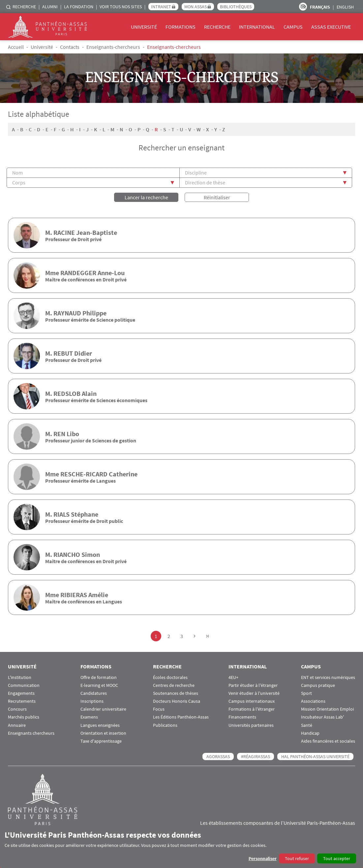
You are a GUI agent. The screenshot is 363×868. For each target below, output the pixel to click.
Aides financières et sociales (328, 741)
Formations (181, 27)
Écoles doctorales (170, 677)
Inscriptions (92, 701)
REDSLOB (67, 393)
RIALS (61, 514)
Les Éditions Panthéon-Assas (181, 717)
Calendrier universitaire (103, 709)
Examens (89, 717)
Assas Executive (331, 27)
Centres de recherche (174, 685)
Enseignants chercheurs (31, 733)
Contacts (70, 47)
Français (320, 7)
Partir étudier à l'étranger (253, 685)
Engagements (21, 693)
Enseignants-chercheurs (113, 47)
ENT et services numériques (328, 677)
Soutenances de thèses (176, 693)
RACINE (64, 232)
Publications (165, 725)
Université (144, 27)
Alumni (50, 7)
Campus (293, 27)
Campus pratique (318, 685)
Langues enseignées (100, 725)
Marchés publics (24, 717)
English (345, 7)
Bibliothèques (236, 7)
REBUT (63, 353)
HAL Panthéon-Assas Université (315, 756)
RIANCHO (67, 554)
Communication (24, 685)
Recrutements (22, 701)
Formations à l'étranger (252, 709)
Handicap (310, 733)
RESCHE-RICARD (84, 474)
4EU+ (233, 677)
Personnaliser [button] (263, 858)
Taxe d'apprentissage (101, 741)
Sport (306, 693)
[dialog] (181, 847)
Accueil (16, 47)
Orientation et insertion (103, 733)
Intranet (161, 7)
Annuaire (17, 725)
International (257, 27)
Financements (242, 717)
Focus (159, 709)
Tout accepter (337, 858)
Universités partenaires (251, 725)
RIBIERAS (74, 595)
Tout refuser (297, 858)
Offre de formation (99, 677)
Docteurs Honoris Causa (177, 701)
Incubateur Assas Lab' (322, 717)
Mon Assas (196, 7)
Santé (307, 725)
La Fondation (79, 7)
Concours (17, 709)
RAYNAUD (67, 313)
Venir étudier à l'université (254, 693)
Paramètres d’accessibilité (303, 7)
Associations (313, 701)
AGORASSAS (218, 756)
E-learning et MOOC (99, 685)
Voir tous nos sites (121, 7)
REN (59, 434)
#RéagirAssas (256, 756)
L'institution (20, 677)
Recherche (24, 7)
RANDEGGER (78, 273)
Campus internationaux (252, 701)
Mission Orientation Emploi (327, 709)
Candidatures (94, 693)
